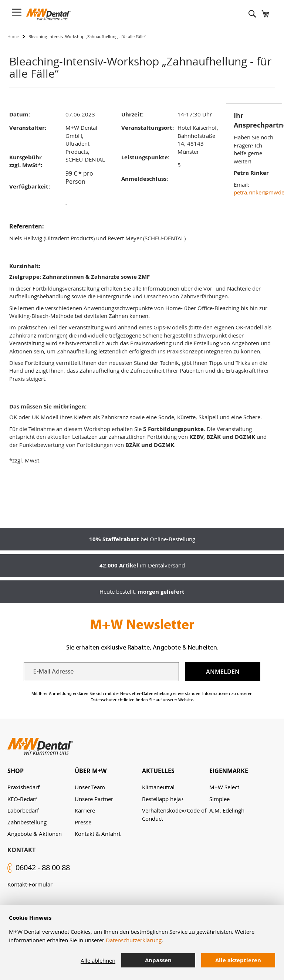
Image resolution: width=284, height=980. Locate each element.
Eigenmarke (229, 771)
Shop (16, 771)
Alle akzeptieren (238, 960)
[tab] (41, 771)
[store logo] (48, 14)
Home (13, 36)
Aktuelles (158, 771)
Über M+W (91, 771)
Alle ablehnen (98, 960)
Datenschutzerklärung (134, 940)
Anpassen (158, 960)
